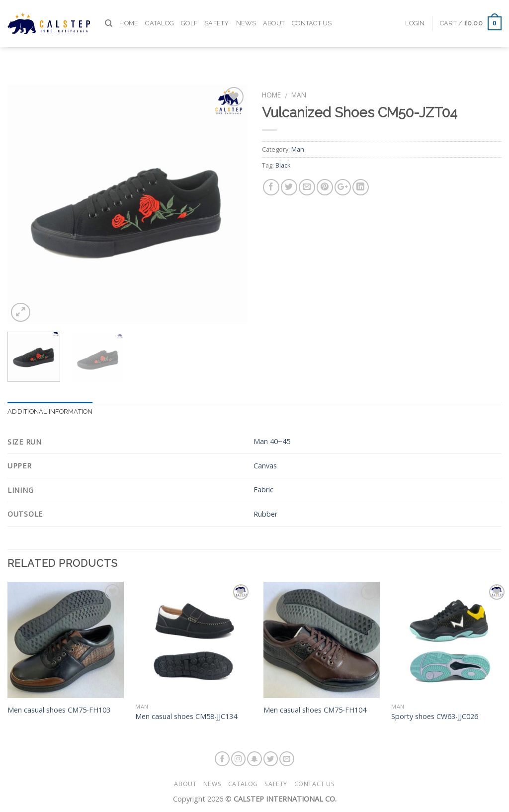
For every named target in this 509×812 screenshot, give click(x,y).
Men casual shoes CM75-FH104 (315, 710)
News (246, 14)
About (274, 14)
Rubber (265, 514)
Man (299, 95)
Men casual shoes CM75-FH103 (59, 710)
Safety (217, 14)
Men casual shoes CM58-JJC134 (186, 717)
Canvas (265, 466)
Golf (189, 14)
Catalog (160, 14)
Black (283, 165)
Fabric (263, 490)
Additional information (50, 411)
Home (129, 14)
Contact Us (312, 14)
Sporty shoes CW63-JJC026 (435, 717)
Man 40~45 (272, 441)
